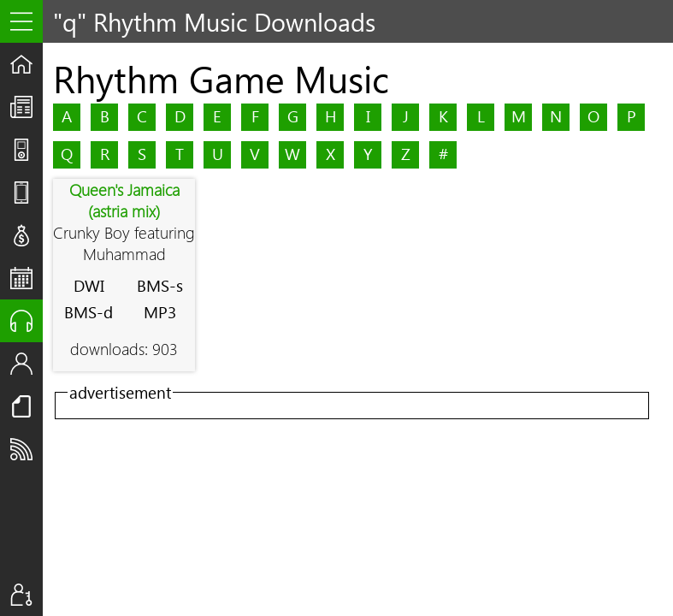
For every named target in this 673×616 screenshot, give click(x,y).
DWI (89, 285)
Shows (27, 150)
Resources (27, 406)
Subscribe (27, 449)
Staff (27, 364)
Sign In (27, 595)
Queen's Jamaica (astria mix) (124, 200)
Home (27, 64)
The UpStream (27, 107)
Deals (27, 235)
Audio (27, 321)
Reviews (27, 192)
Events (27, 278)
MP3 (160, 312)
